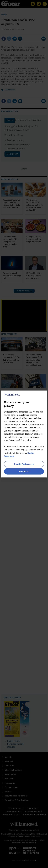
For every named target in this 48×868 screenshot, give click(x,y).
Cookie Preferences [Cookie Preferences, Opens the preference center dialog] (24, 464)
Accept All (24, 471)
